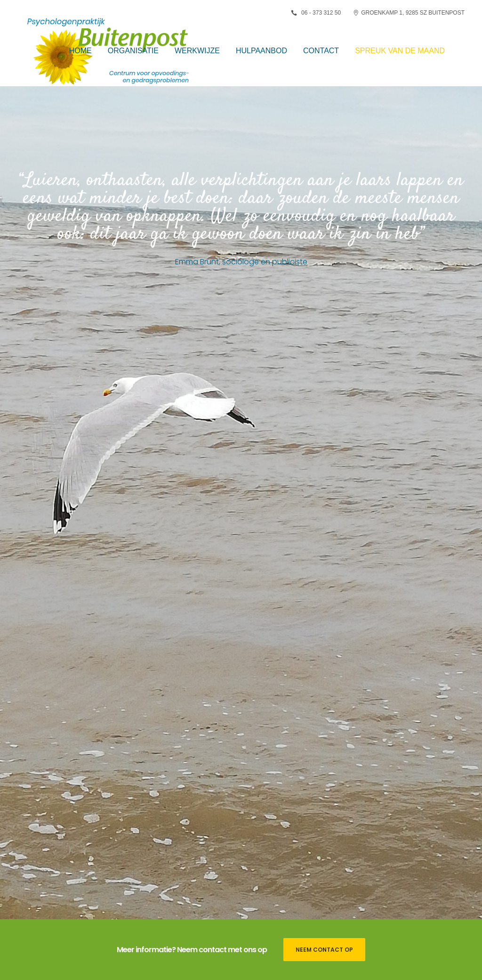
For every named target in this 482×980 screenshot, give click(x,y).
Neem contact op (324, 950)
